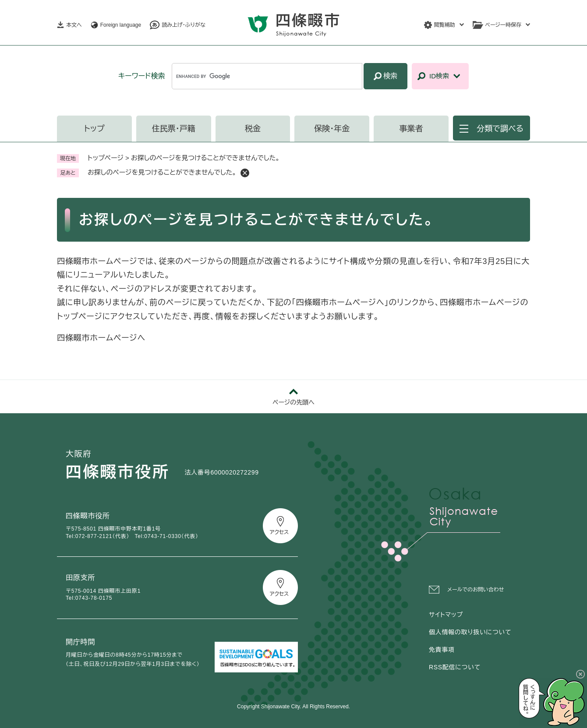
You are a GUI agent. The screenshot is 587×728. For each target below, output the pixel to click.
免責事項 (442, 650)
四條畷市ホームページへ (101, 338)
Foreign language (121, 25)
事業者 (411, 129)
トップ (94, 129)
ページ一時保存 (503, 25)
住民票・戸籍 (174, 129)
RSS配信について (455, 667)
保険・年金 (332, 129)
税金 (253, 129)
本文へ (74, 25)
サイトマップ (446, 615)
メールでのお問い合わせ (476, 590)
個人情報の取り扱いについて (470, 632)
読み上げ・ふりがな (184, 25)
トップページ (106, 158)
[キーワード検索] (267, 76)
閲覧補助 (445, 25)
